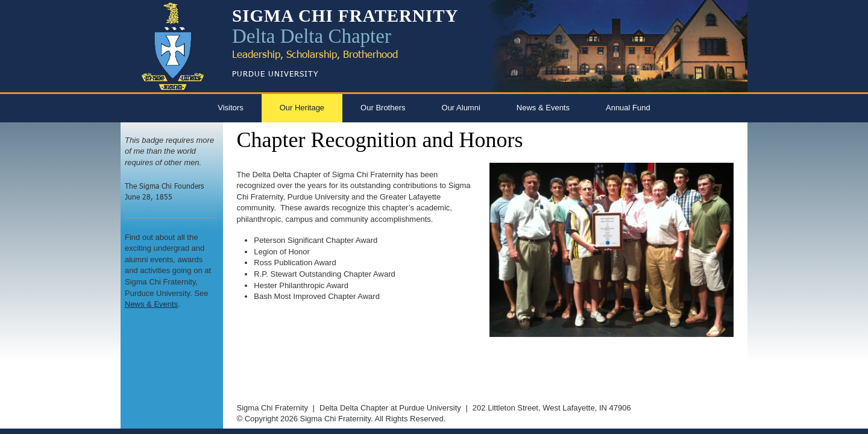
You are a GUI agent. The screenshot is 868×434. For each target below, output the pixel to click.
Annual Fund (628, 108)
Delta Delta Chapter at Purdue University (390, 408)
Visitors (230, 108)
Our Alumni (461, 108)
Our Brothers (383, 108)
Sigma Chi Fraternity (272, 408)
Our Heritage (302, 108)
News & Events (543, 108)
